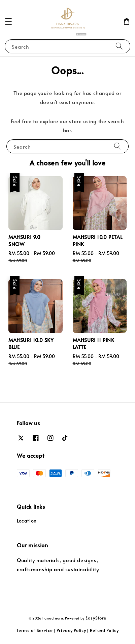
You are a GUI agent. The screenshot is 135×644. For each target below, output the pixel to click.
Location (27, 521)
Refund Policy (104, 630)
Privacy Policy (71, 630)
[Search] (119, 46)
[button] (8, 21)
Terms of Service (34, 630)
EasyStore (96, 618)
